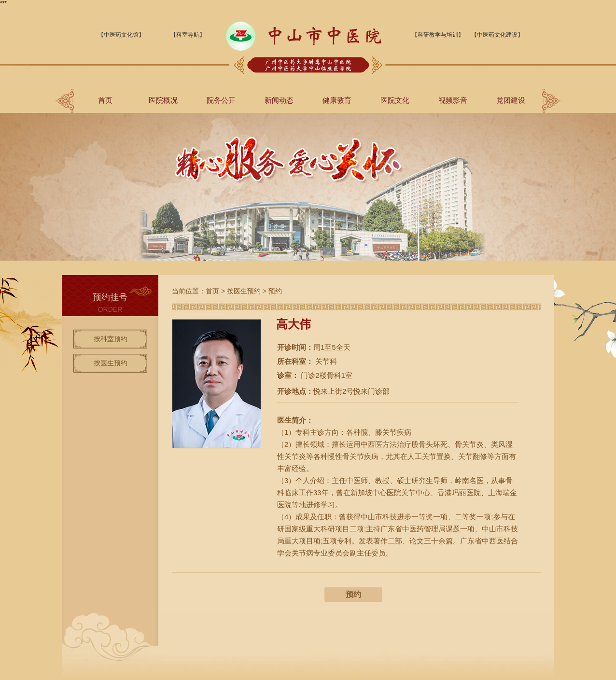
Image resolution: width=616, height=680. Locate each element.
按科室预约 (111, 339)
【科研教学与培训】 (438, 35)
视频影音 (453, 100)
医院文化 (395, 100)
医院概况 (163, 100)
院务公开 (221, 100)
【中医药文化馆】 (121, 35)
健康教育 (337, 100)
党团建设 (511, 100)
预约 (275, 291)
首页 (105, 100)
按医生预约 (111, 363)
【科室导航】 (188, 35)
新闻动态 (279, 100)
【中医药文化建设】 (497, 35)
